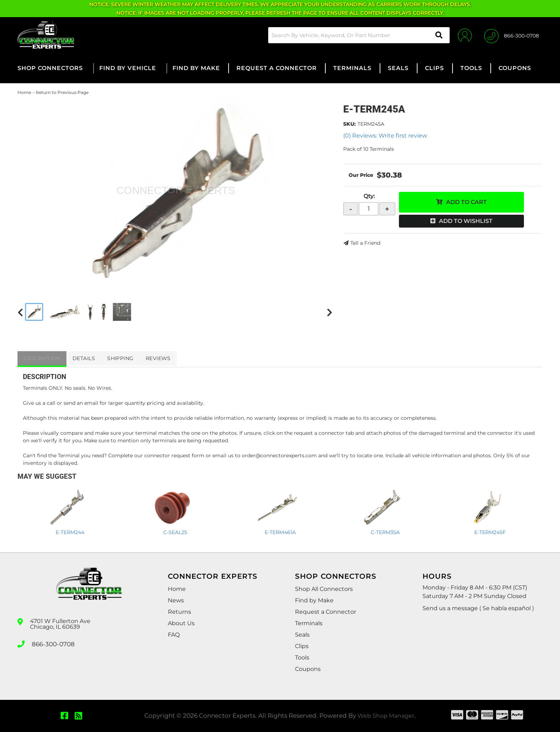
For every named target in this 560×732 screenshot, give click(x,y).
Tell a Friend (365, 243)
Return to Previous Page (62, 92)
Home (24, 92)
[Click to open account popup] (463, 35)
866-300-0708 (52, 643)
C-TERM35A (385, 532)
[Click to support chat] (512, 35)
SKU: (349, 124)
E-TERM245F (490, 532)
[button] (356, 35)
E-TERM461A (280, 532)
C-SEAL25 (175, 532)
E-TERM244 (70, 532)
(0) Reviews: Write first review (385, 136)
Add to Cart (466, 202)
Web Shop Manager (386, 716)
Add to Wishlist (466, 221)
